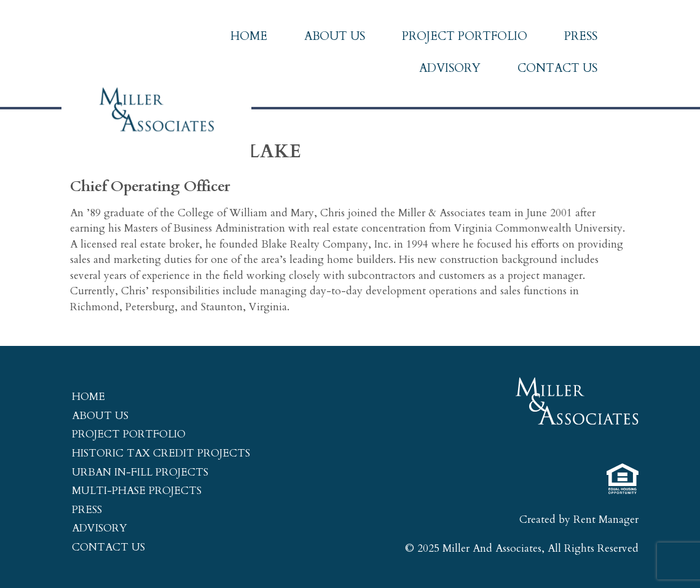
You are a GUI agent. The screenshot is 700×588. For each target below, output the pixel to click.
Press (581, 36)
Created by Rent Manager (579, 519)
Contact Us (557, 68)
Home (249, 36)
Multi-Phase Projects (137, 491)
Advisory (450, 68)
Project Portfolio (465, 36)
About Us (335, 36)
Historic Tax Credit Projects (161, 453)
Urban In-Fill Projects (140, 472)
